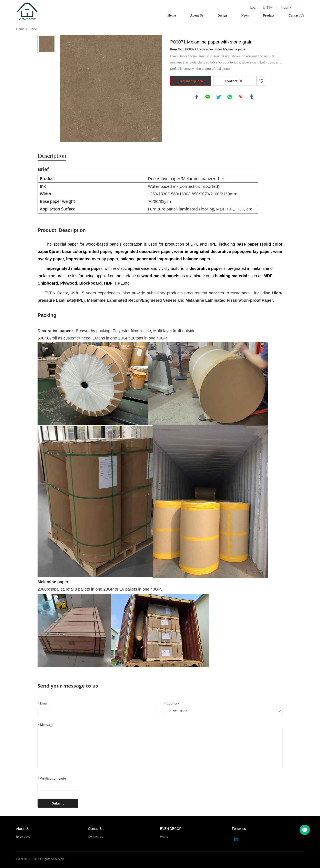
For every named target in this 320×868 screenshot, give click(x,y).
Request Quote (191, 81)
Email (43, 703)
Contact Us (296, 15)
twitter (219, 97)
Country (172, 703)
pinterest (241, 97)
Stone (33, 29)
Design (222, 15)
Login (254, 7)
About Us (197, 15)
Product (269, 15)
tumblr (252, 97)
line (208, 97)
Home (172, 15)
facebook (197, 97)
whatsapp (230, 97)
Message (46, 725)
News (245, 15)
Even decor (24, 836)
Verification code (52, 778)
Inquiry (286, 7)
